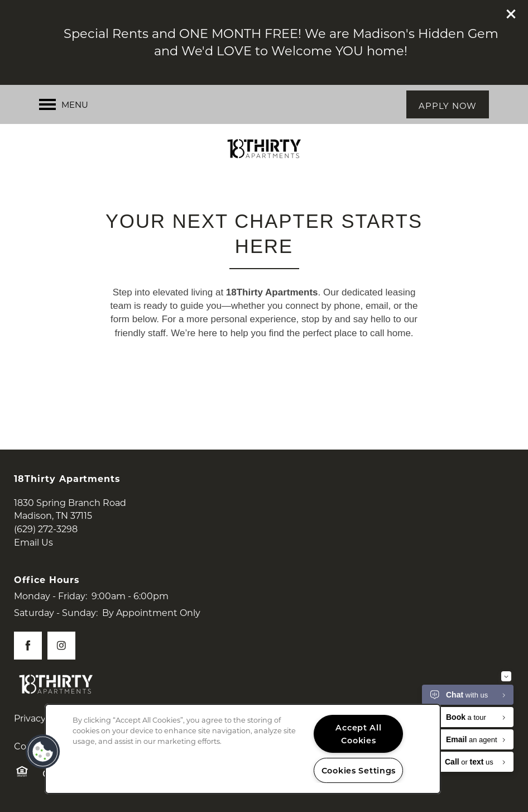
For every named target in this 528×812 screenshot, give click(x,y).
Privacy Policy (44, 718)
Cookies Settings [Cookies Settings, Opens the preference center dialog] (359, 770)
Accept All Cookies (358, 734)
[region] (243, 749)
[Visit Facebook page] (28, 646)
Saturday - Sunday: (56, 612)
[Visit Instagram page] (61, 646)
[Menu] (64, 104)
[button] (511, 14)
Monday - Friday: (51, 596)
